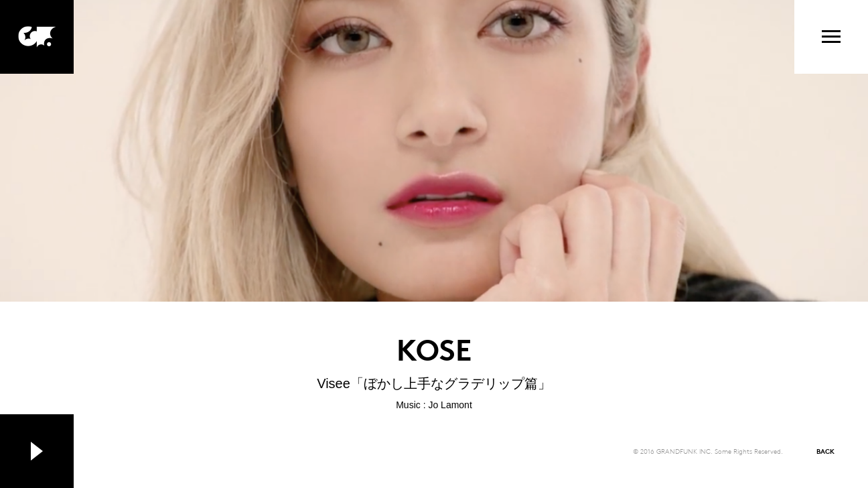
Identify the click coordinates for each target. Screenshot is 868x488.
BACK (825, 451)
